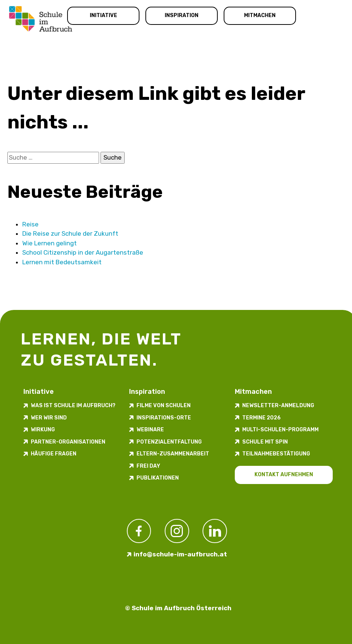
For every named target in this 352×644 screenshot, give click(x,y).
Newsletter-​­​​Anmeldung (278, 406)
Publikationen (158, 478)
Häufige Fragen (54, 454)
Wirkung (43, 430)
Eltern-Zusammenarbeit (173, 454)
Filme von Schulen (164, 406)
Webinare (150, 430)
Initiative (103, 15)
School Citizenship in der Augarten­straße (83, 252)
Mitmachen (260, 15)
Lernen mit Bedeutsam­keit (62, 262)
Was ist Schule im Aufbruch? (73, 406)
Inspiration (182, 15)
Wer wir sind (49, 418)
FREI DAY (148, 466)
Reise (30, 224)
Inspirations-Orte (164, 418)
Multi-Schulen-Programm (280, 430)
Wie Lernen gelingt (50, 243)
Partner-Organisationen (68, 442)
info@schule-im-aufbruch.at (180, 554)
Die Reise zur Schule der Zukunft (70, 233)
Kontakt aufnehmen (284, 475)
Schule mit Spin (265, 442)
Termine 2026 (261, 418)
